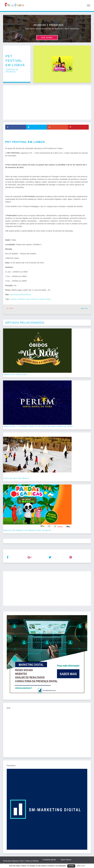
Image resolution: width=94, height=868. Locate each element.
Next (84, 308)
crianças (42, 299)
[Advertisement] (47, 103)
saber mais (81, 866)
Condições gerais (49, 860)
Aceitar (71, 866)
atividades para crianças (27, 299)
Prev (10, 308)
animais (13, 299)
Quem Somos (66, 860)
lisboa (49, 299)
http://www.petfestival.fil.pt (20, 294)
